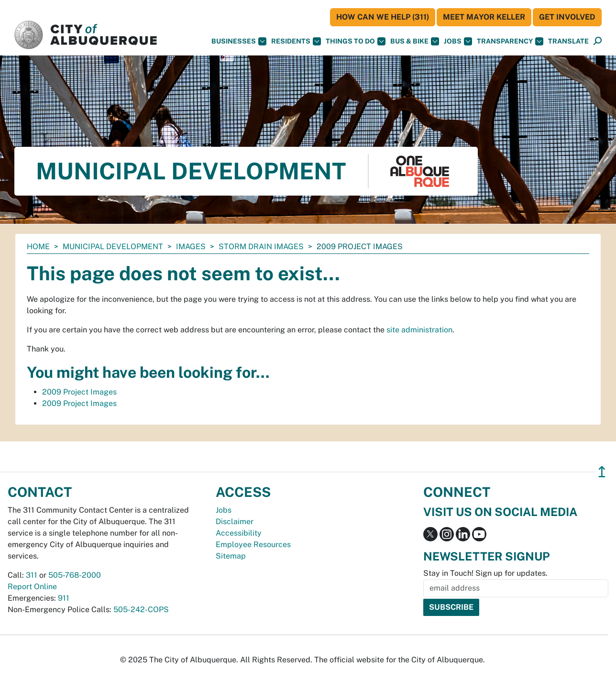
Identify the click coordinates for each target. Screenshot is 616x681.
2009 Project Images (79, 392)
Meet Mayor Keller (484, 17)
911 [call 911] (64, 598)
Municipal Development (113, 247)
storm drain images (261, 247)
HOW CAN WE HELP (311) (383, 17)
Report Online (32, 587)
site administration (419, 330)
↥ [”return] (602, 472)
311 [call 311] (32, 575)
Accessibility (239, 533)
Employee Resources (253, 544)
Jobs (458, 41)
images (191, 247)
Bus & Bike (415, 41)
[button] (568, 41)
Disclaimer (235, 522)
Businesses (239, 41)
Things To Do (356, 41)
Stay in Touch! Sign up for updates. (485, 573)
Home (38, 247)
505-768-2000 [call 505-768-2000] (75, 575)
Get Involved (567, 17)
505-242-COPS (141, 610)
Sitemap (231, 556)
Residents (296, 41)
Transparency (510, 41)
